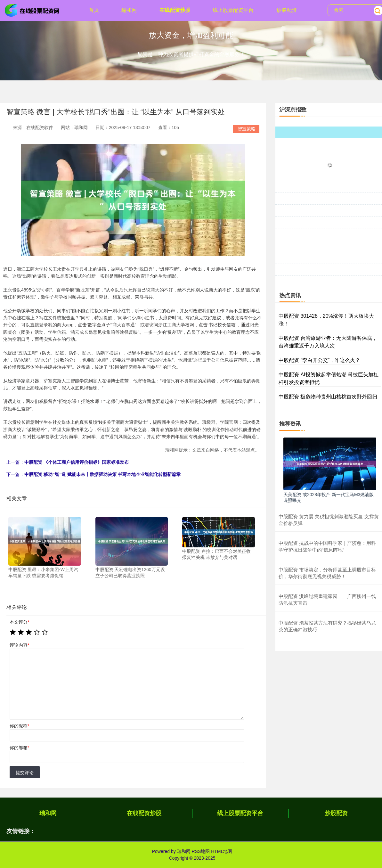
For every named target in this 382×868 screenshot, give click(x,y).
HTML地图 (222, 851)
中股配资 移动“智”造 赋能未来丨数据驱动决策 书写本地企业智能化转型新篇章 (102, 474)
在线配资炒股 (175, 10)
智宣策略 (247, 129)
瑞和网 (129, 10)
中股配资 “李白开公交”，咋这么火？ (319, 360)
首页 (94, 10)
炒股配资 (287, 10)
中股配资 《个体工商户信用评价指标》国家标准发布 (77, 462)
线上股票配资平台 (233, 10)
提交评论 (25, 773)
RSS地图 (201, 851)
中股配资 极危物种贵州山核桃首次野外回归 (328, 397)
